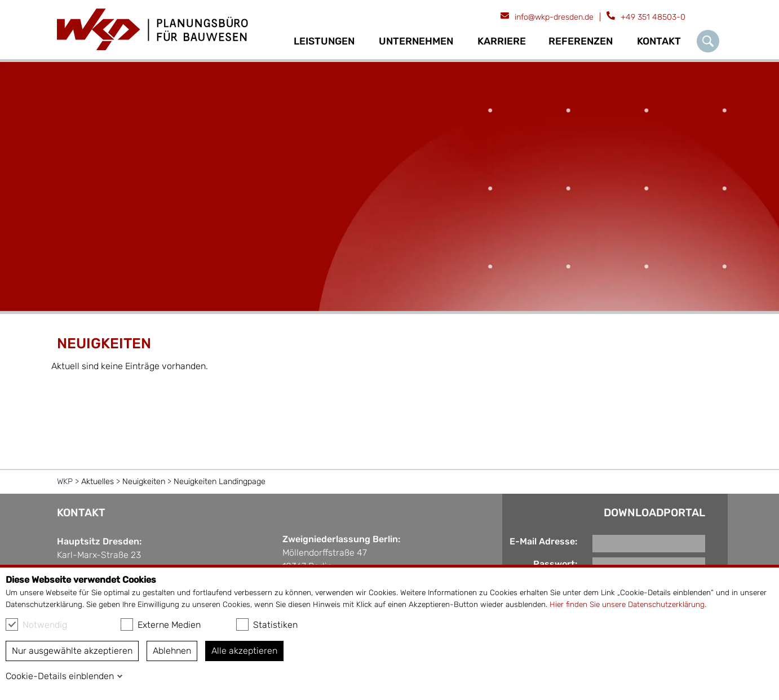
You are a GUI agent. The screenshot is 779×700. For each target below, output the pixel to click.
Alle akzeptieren (244, 651)
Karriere (502, 41)
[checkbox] (12, 624)
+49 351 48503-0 (653, 17)
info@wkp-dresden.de (554, 17)
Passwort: (555, 564)
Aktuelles (98, 482)
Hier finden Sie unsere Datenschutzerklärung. (628, 604)
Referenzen (581, 41)
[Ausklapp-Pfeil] (362, 41)
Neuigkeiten (144, 482)
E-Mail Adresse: (543, 541)
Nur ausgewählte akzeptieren (72, 651)
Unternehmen (416, 41)
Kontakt (659, 41)
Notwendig (36, 624)
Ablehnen (172, 651)
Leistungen (324, 41)
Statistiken (267, 624)
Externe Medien (161, 624)
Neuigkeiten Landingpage (220, 482)
